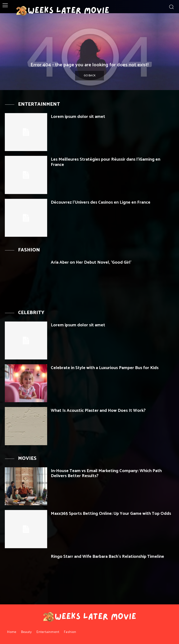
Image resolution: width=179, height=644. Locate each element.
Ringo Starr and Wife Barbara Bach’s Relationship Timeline (107, 557)
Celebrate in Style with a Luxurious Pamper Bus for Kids (105, 368)
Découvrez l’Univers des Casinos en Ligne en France (101, 202)
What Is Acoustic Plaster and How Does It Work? (98, 411)
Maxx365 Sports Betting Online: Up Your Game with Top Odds (111, 514)
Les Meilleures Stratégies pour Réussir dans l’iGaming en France (105, 162)
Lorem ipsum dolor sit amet (78, 117)
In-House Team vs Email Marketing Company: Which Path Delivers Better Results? (106, 474)
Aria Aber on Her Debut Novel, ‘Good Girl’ (91, 262)
